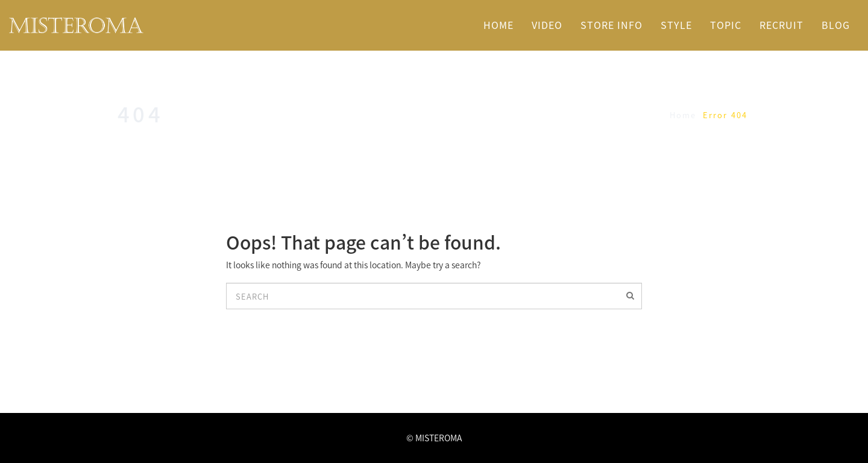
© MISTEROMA (434, 438)
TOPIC (726, 25)
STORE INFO (612, 25)
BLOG (836, 25)
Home (683, 115)
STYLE (676, 25)
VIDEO (547, 25)
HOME (498, 25)
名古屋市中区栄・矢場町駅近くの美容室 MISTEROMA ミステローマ (137, 25)
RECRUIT (782, 25)
